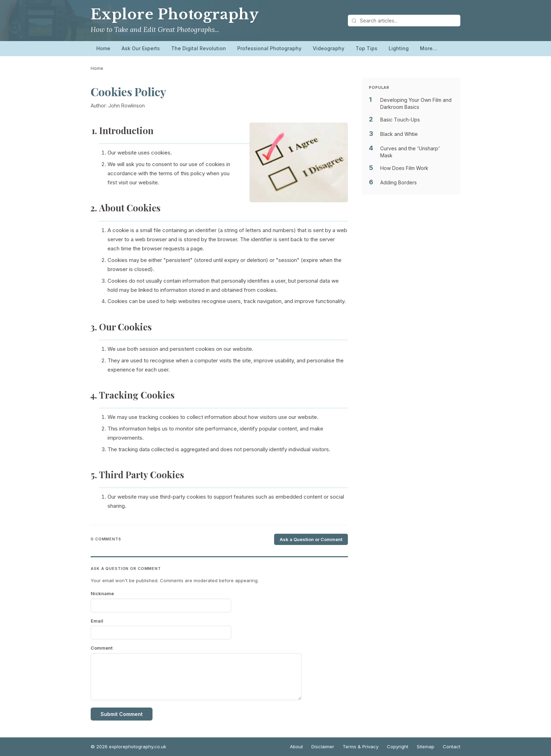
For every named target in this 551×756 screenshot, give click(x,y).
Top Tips (367, 48)
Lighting (399, 48)
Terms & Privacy (361, 747)
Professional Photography (269, 48)
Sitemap (426, 747)
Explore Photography (175, 14)
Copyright (398, 747)
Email (97, 621)
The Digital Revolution (199, 48)
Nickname (102, 593)
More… (429, 48)
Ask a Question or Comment (311, 539)
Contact (452, 747)
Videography (329, 48)
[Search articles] (404, 21)
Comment (102, 648)
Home (103, 48)
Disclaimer (323, 747)
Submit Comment (122, 714)
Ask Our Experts (141, 48)
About (296, 747)
